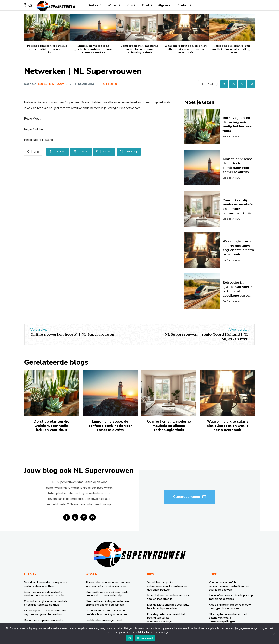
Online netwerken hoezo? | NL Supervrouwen (72, 334)
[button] (30, 5)
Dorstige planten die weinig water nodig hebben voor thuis (47, 49)
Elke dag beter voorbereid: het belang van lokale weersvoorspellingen (166, 618)
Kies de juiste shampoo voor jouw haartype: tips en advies (168, 607)
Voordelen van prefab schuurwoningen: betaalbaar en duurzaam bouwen (167, 586)
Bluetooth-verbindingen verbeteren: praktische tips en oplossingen (108, 603)
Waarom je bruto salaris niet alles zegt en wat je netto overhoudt (186, 49)
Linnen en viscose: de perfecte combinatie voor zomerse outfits (93, 49)
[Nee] (274, 634)
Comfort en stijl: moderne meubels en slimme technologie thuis (139, 49)
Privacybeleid (145, 638)
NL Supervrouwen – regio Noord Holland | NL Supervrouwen (207, 337)
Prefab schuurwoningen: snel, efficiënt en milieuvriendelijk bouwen (108, 622)
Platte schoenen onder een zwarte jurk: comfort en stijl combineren (108, 584)
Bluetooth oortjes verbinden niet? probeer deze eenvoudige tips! (107, 594)
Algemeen (110, 84)
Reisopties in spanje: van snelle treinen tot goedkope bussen (232, 49)
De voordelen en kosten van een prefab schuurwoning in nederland (107, 612)
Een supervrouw (51, 84)
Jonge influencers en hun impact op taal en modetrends (169, 597)
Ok (130, 638)
